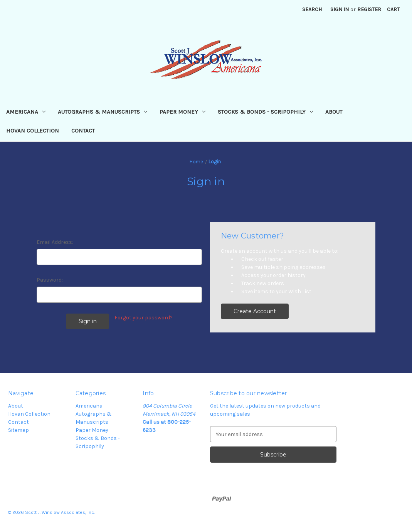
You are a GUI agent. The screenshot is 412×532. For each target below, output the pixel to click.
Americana (26, 112)
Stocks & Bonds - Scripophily (265, 112)
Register (369, 9)
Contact (83, 131)
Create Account (255, 311)
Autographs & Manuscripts (103, 112)
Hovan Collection (33, 131)
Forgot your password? (144, 318)
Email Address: (55, 242)
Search (312, 9)
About (334, 112)
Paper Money (182, 112)
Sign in (340, 9)
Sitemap (18, 430)
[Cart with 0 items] (393, 9)
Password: (50, 280)
